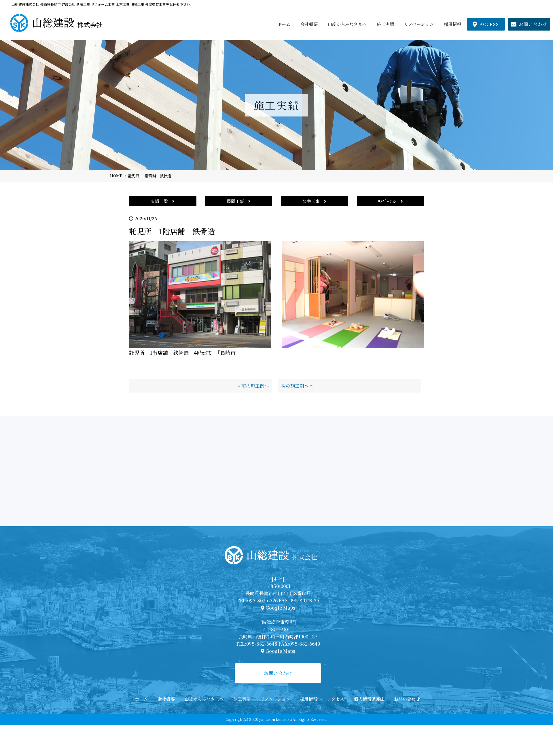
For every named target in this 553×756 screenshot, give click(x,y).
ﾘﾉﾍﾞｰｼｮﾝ (390, 201)
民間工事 (239, 201)
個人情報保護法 (369, 699)
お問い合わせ (529, 24)
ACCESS (486, 24)
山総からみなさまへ (347, 24)
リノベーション (419, 24)
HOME (116, 176)
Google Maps (280, 608)
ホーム (284, 24)
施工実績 (385, 24)
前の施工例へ (255, 386)
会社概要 (309, 24)
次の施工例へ (295, 386)
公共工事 (314, 201)
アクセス (336, 699)
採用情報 (452, 24)
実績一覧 (163, 201)
